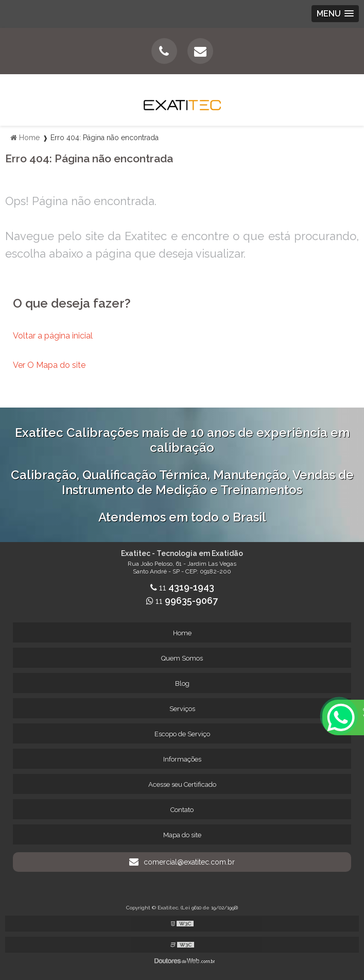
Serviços (182, 709)
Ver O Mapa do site (49, 365)
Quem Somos (182, 658)
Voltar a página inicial (53, 336)
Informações (182, 759)
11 (182, 588)
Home (182, 633)
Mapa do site (182, 835)
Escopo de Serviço (182, 734)
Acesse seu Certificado (182, 784)
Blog (182, 683)
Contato (182, 810)
